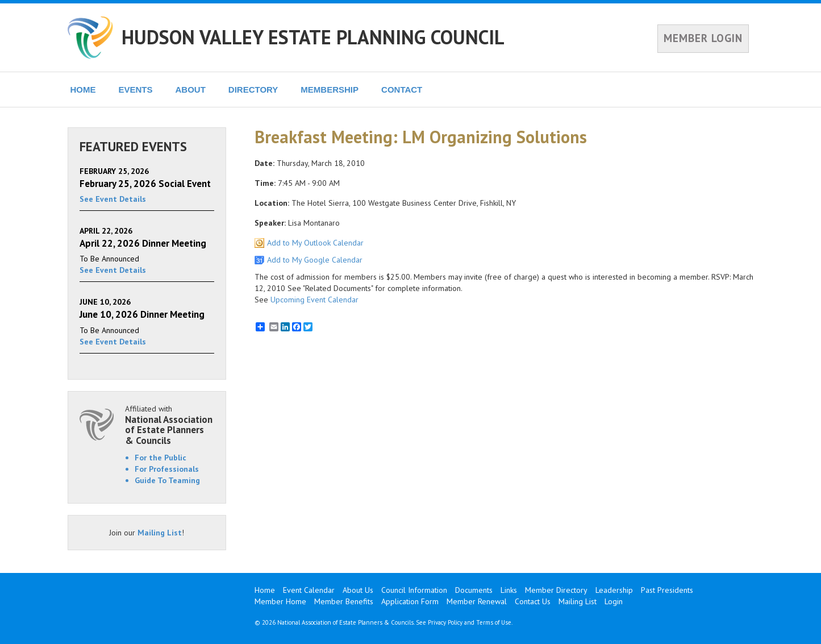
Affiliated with (170, 425)
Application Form (410, 601)
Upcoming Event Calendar (314, 300)
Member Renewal (477, 601)
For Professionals (167, 469)
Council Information (414, 590)
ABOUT (191, 90)
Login (614, 601)
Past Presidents (667, 590)
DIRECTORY (253, 90)
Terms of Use (494, 622)
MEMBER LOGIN (703, 38)
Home (265, 590)
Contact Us (533, 601)
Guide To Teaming (167, 480)
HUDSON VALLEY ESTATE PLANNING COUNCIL (313, 37)
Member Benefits (344, 601)
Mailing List (160, 533)
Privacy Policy (445, 622)
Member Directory (556, 590)
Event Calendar (309, 590)
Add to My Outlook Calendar (315, 243)
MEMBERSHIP (330, 90)
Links (509, 590)
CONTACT (402, 90)
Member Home (280, 601)
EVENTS (136, 90)
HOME (83, 90)
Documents (474, 590)
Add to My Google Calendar (315, 260)
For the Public (161, 458)
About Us (358, 590)
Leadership (614, 590)
